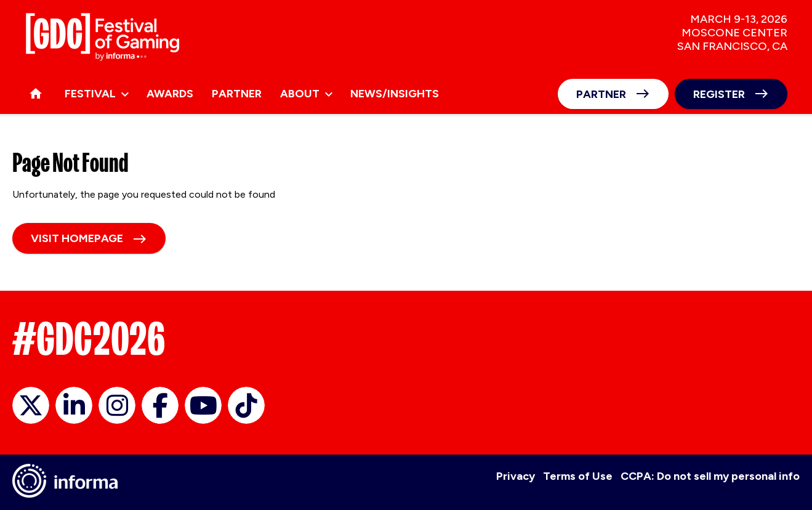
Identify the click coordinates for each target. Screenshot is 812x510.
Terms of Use (578, 476)
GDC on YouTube (203, 405)
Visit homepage (77, 238)
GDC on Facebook (160, 405)
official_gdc (31, 405)
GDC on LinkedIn (74, 405)
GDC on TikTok (246, 405)
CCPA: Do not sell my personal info (710, 476)
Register (719, 94)
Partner (601, 94)
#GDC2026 (89, 339)
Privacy (516, 476)
